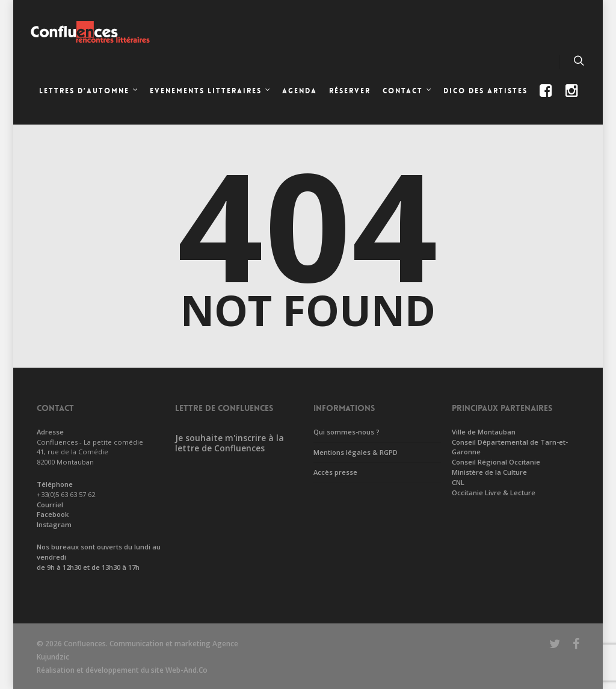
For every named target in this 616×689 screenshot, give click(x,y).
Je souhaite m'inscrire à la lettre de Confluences (229, 443)
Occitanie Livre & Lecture (494, 493)
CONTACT (408, 92)
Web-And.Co (186, 670)
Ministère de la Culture (489, 472)
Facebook (53, 514)
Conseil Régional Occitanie (496, 462)
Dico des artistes (485, 91)
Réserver (350, 91)
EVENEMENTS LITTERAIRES (211, 92)
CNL (458, 482)
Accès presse (335, 472)
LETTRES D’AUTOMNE (89, 92)
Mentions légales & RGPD (356, 452)
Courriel (50, 505)
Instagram (54, 524)
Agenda (300, 91)
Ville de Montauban (484, 432)
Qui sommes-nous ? (346, 432)
